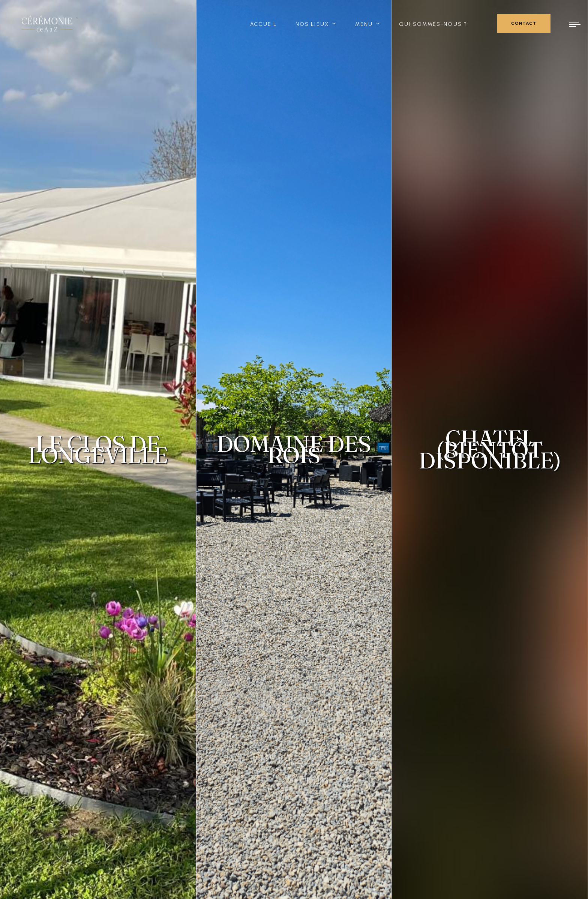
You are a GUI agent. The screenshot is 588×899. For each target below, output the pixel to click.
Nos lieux (312, 24)
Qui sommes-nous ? (433, 24)
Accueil (263, 24)
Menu (364, 24)
